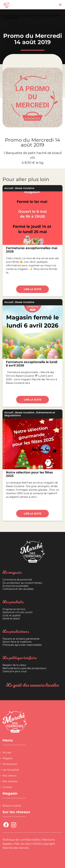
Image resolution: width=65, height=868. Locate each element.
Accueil (7, 16)
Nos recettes (10, 781)
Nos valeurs (9, 776)
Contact (7, 787)
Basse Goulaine (25, 188)
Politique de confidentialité (21, 840)
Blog (16, 16)
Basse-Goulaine (12, 806)
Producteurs (10, 764)
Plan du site (22, 844)
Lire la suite (32, 289)
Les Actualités (11, 770)
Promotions (28, 16)
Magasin (8, 758)
